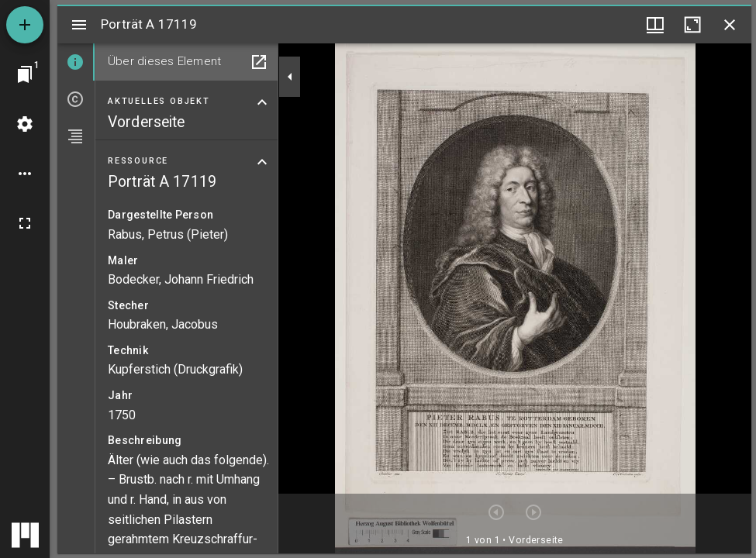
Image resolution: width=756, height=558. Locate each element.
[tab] (76, 62)
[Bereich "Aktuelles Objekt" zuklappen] (262, 102)
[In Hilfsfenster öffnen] (259, 62)
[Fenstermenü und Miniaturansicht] (655, 25)
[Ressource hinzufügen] (25, 25)
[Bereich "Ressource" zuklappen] (262, 162)
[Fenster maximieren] (692, 25)
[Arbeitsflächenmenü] (25, 124)
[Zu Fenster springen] (25, 74)
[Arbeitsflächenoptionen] (25, 174)
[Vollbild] (25, 223)
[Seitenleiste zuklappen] (290, 77)
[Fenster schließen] (730, 25)
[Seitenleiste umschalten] (79, 25)
